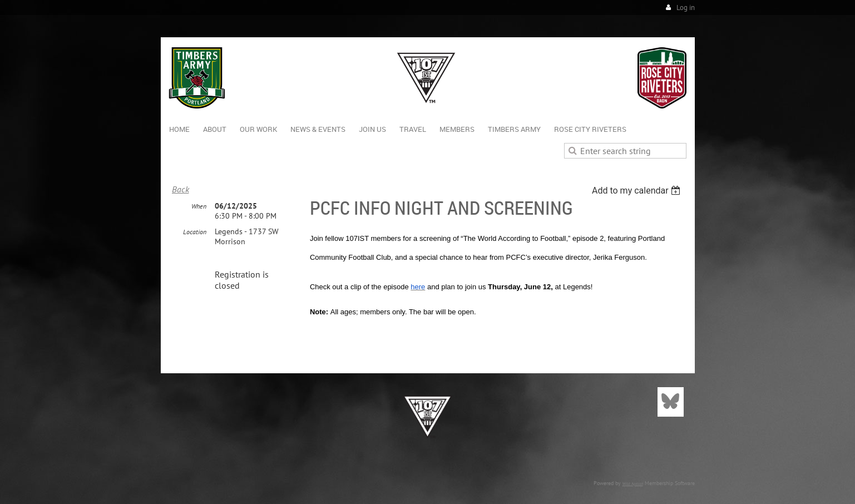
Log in (686, 8)
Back (181, 189)
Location (195, 232)
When (199, 206)
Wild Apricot (633, 484)
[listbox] (638, 191)
